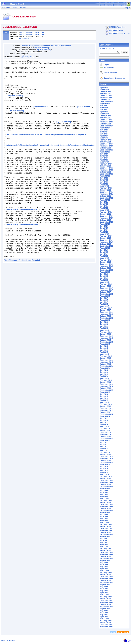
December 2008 (106, 504)
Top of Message (11, 299)
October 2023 (105, 148)
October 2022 (105, 172)
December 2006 (106, 552)
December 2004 (106, 601)
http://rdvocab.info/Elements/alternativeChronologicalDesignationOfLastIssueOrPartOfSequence (46, 149)
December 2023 (106, 144)
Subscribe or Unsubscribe (114, 78)
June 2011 (104, 444)
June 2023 (104, 156)
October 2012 (105, 412)
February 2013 (106, 404)
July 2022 (104, 178)
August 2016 (105, 320)
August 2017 (105, 296)
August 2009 (105, 488)
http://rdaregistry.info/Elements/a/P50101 (21, 239)
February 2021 (106, 212)
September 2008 (106, 510)
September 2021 (106, 198)
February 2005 (106, 597)
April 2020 (104, 232)
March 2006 (105, 570)
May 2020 (104, 230)
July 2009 (104, 490)
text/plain (29, 57)
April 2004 (104, 617)
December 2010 (106, 456)
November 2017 (106, 290)
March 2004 (105, 619)
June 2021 (104, 204)
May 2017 (104, 302)
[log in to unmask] (41, 48)
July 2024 (104, 130)
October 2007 (105, 532)
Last (42, 32)
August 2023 (105, 152)
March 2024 (105, 138)
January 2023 (105, 166)
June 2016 (104, 324)
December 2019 (106, 240)
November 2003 (106, 627)
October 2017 (105, 292)
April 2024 (104, 136)
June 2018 (104, 276)
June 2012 (104, 420)
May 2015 (104, 350)
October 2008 (105, 508)
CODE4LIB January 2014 (119, 33)
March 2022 (105, 186)
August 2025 (105, 104)
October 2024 (105, 124)
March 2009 (105, 498)
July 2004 (104, 611)
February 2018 (106, 284)
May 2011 (104, 446)
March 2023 (105, 162)
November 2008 (106, 506)
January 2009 (105, 502)
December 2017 (106, 288)
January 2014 (105, 382)
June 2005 (104, 588)
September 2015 (106, 342)
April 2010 (104, 472)
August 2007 (105, 536)
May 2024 (104, 134)
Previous (30, 32)
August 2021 (105, 200)
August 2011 (105, 440)
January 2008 (105, 526)
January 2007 (105, 550)
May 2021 (104, 206)
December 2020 (106, 216)
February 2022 (106, 188)
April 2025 (104, 112)
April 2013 (104, 400)
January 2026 (105, 94)
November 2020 (106, 218)
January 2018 (105, 286)
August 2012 (105, 416)
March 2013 (105, 402)
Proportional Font (26, 38)
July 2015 (104, 346)
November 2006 (106, 554)
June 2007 (104, 540)
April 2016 (104, 328)
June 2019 (104, 252)
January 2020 (105, 238)
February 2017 (106, 308)
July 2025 (104, 106)
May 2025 (104, 110)
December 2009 (106, 480)
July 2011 (104, 442)
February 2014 (106, 380)
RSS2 (126, 632)
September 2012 (106, 414)
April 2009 (104, 496)
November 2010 (106, 458)
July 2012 (104, 418)
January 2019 (105, 262)
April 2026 (104, 88)
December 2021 (106, 192)
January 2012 (105, 430)
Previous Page (25, 299)
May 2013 (104, 398)
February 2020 (106, 236)
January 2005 (105, 599)
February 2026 (106, 92)
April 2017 (104, 304)
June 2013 (104, 396)
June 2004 (104, 613)
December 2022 (106, 168)
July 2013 (104, 394)
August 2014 (105, 368)
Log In (106, 65)
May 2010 (104, 470)
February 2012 (106, 428)
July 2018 (104, 274)
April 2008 (104, 520)
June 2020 (104, 228)
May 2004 (104, 615)
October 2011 (105, 436)
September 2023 (106, 150)
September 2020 (106, 222)
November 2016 (106, 314)
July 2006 (104, 562)
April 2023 (104, 160)
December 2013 (106, 384)
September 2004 (106, 607)
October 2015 (105, 340)
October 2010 (105, 460)
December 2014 (106, 360)
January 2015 (105, 358)
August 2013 (105, 392)
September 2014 (106, 366)
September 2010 (106, 462)
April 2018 (104, 280)
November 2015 (106, 338)
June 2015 (104, 348)
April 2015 (104, 352)
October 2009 (105, 484)
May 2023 (104, 158)
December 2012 (106, 408)
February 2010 (106, 476)
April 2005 (104, 593)
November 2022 (106, 170)
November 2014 (106, 362)
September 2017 (106, 294)
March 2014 (105, 378)
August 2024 (105, 128)
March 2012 (105, 426)
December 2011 (106, 432)
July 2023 (104, 154)
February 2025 (106, 116)
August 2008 (105, 512)
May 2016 (104, 326)
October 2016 (105, 316)
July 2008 (104, 514)
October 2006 (105, 556)
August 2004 (105, 609)
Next (37, 32)
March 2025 (105, 114)
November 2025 (106, 98)
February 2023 (106, 164)
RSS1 (120, 632)
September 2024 (106, 126)
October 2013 (105, 388)
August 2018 (105, 272)
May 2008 (104, 518)
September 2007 (106, 534)
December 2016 (106, 312)
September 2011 (106, 438)
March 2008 (105, 522)
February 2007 (106, 548)
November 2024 (106, 122)
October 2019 (105, 244)
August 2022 (105, 176)
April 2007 (104, 544)
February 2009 (106, 500)
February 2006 (106, 572)
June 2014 (104, 372)
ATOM (113, 632)
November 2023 (106, 146)
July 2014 (104, 370)
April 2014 (104, 376)
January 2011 (105, 454)
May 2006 (104, 566)
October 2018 (105, 268)
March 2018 (105, 282)
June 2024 (104, 132)
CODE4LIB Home (116, 30)
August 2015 (105, 344)
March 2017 (105, 306)
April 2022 (104, 184)
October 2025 (105, 100)
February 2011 (106, 452)
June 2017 (104, 300)
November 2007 (106, 530)
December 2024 (106, 120)
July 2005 (104, 586)
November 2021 (106, 194)
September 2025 (106, 102)
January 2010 (105, 478)
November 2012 (106, 410)
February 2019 (106, 260)
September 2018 (106, 270)
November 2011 (106, 434)
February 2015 (106, 356)
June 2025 (104, 108)
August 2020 (105, 224)
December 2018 (106, 264)
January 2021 (105, 214)
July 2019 (104, 250)
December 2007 (106, 528)
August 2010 (105, 464)
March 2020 (105, 234)
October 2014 (105, 364)
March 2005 (105, 595)
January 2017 (105, 310)
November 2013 (106, 386)
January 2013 (105, 406)
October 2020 (105, 220)
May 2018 (104, 278)
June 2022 (104, 180)
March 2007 (105, 546)
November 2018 (106, 266)
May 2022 (104, 182)
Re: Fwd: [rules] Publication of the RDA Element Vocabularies (46, 46)
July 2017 (104, 298)
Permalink (36, 299)
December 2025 (106, 96)
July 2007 (104, 538)
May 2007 (104, 542)
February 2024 (106, 140)
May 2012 (104, 422)
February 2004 (106, 621)
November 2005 (106, 578)
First (22, 32)
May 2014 (104, 374)
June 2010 (104, 468)
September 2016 (106, 318)
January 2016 (105, 334)
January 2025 (105, 118)
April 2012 (104, 424)
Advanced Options (107, 48)
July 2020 (104, 226)
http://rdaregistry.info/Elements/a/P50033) (21, 257)
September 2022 (106, 174)
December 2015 (106, 336)
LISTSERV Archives (117, 27)
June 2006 (104, 564)
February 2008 (106, 524)
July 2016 (104, 322)
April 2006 (104, 568)
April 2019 (104, 256)
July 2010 (104, 466)
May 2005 (104, 591)
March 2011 (105, 450)
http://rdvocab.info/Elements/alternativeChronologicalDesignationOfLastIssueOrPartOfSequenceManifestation (49, 162)
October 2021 (105, 196)
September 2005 (106, 582)
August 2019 (105, 248)
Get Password (109, 68)
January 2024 (105, 142)
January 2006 (105, 574)
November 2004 (106, 603)
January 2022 (105, 190)
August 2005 (105, 584)
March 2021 (105, 210)
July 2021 (104, 202)
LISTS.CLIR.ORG (8, 641)
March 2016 (105, 330)
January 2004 (105, 623)
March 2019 (105, 258)
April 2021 (104, 208)
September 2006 (106, 558)
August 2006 (105, 560)
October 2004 (105, 605)
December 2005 (106, 576)
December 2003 (106, 625)
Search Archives (107, 45)
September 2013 (106, 390)
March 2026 (105, 90)
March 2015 (105, 354)
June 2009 (104, 492)
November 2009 (106, 482)
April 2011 (104, 448)
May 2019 (104, 254)
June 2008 (104, 516)
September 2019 (106, 246)
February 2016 (106, 332)
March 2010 (105, 474)
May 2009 (104, 494)
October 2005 (105, 580)
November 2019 (106, 242)
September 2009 (106, 486)
